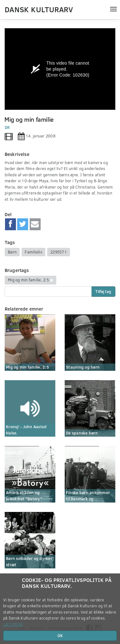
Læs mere (13, 624)
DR (7, 127)
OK (60, 636)
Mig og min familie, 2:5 (28, 280)
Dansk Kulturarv (39, 9)
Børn (12, 252)
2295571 (59, 252)
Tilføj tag (103, 291)
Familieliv (33, 252)
